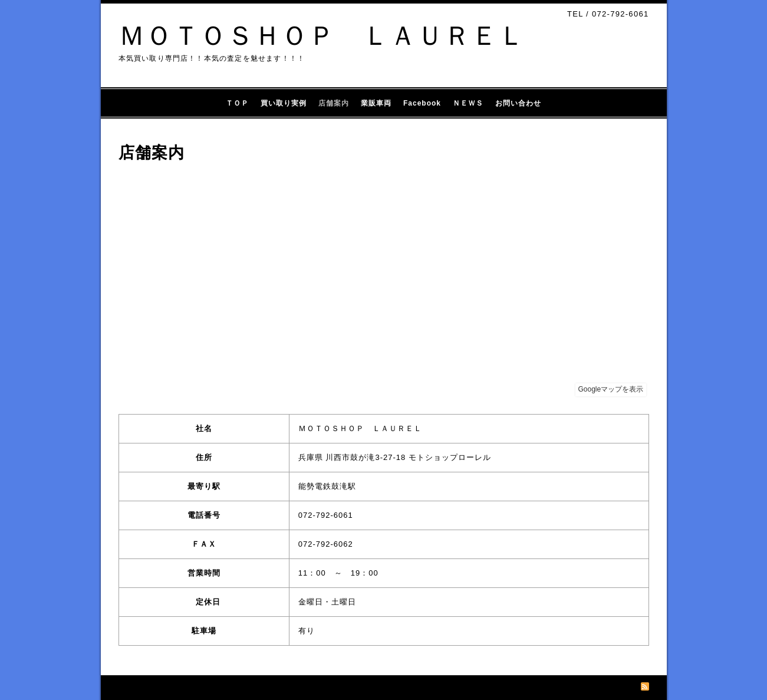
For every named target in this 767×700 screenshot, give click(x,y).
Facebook (422, 103)
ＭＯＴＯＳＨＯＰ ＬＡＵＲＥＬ (322, 36)
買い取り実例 (284, 103)
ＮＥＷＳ (468, 103)
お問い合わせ (518, 103)
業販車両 (376, 103)
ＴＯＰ (237, 103)
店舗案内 (334, 103)
